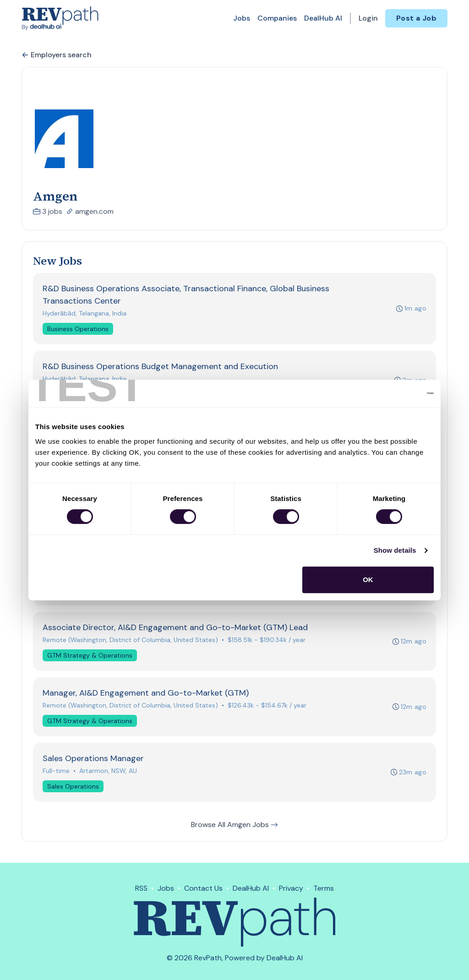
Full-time (56, 772)
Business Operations (78, 329)
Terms (324, 888)
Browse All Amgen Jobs (234, 825)
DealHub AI (323, 18)
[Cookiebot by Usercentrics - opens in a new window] (394, 393)
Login (368, 18)
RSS (141, 888)
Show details (395, 550)
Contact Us (203, 888)
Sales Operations (73, 787)
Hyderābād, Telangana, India (85, 313)
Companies (277, 18)
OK (368, 580)
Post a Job (416, 18)
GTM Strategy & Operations (90, 656)
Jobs (242, 18)
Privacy (291, 888)
